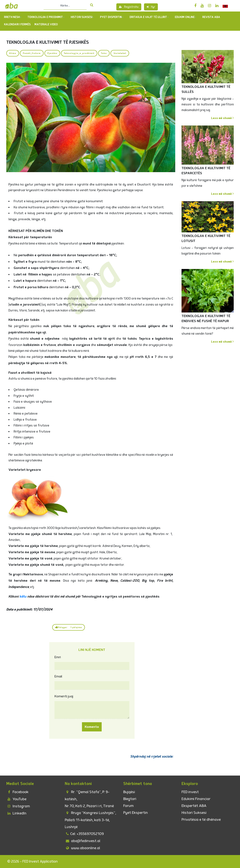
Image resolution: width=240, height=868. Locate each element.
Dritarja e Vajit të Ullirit (149, 17)
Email (58, 676)
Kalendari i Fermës (17, 24)
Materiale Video (46, 24)
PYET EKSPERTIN (112, 17)
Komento (92, 727)
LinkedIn (16, 813)
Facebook (17, 792)
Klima (13, 53)
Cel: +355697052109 (84, 834)
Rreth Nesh (13, 17)
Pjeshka (52, 53)
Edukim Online (186, 17)
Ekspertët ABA (194, 806)
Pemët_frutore (32, 53)
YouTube (16, 799)
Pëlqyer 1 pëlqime (69, 627)
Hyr (151, 7)
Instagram (18, 806)
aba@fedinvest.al (82, 841)
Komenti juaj (64, 696)
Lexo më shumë (222, 118)
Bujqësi (129, 792)
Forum (128, 806)
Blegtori (130, 799)
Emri (58, 657)
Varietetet (120, 53)
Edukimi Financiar (196, 799)
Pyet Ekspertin (136, 813)
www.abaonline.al (82, 848)
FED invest (190, 792)
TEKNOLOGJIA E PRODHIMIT (46, 17)
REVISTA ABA (211, 17)
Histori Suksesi (82, 17)
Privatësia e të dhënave (201, 820)
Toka (104, 53)
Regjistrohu (129, 7)
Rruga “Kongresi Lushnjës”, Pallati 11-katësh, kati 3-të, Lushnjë (90, 820)
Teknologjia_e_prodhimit (79, 53)
